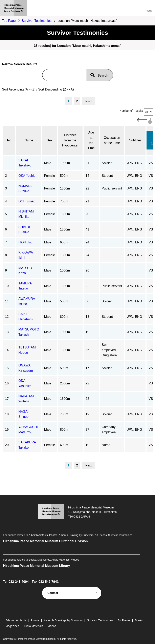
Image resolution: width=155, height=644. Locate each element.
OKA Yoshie (27, 176)
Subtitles (135, 140)
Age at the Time (91, 140)
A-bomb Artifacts (16, 620)
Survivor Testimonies (37, 21)
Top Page (9, 21)
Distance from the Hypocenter (70, 140)
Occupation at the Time (112, 140)
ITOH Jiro (25, 242)
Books (139, 620)
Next (88, 101)
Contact (53, 593)
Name (29, 140)
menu (149, 11)
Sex (50, 140)
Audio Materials (33, 626)
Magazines (12, 626)
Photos (35, 620)
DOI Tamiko (27, 201)
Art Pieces (124, 620)
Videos (52, 626)
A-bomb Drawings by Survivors (63, 620)
